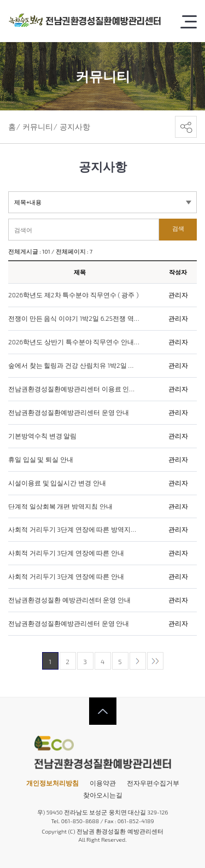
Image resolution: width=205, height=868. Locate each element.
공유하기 (186, 127)
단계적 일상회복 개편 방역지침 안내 (60, 507)
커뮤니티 (38, 127)
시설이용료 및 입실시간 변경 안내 (57, 483)
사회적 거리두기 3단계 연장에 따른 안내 (66, 553)
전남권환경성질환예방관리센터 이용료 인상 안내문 (74, 389)
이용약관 (103, 783)
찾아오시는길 (103, 795)
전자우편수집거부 (153, 783)
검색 (178, 228)
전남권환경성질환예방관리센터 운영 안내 (69, 413)
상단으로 (103, 711)
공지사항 (75, 127)
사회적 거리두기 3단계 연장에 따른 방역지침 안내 (74, 530)
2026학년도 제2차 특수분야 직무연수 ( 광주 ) (73, 295)
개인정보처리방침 (52, 783)
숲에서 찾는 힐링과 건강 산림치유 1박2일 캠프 (74, 366)
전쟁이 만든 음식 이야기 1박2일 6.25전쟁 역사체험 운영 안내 (74, 319)
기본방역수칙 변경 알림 (42, 436)
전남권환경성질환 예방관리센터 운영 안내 (69, 600)
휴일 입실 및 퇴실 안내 (41, 460)
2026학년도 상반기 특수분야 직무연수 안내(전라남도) (74, 342)
